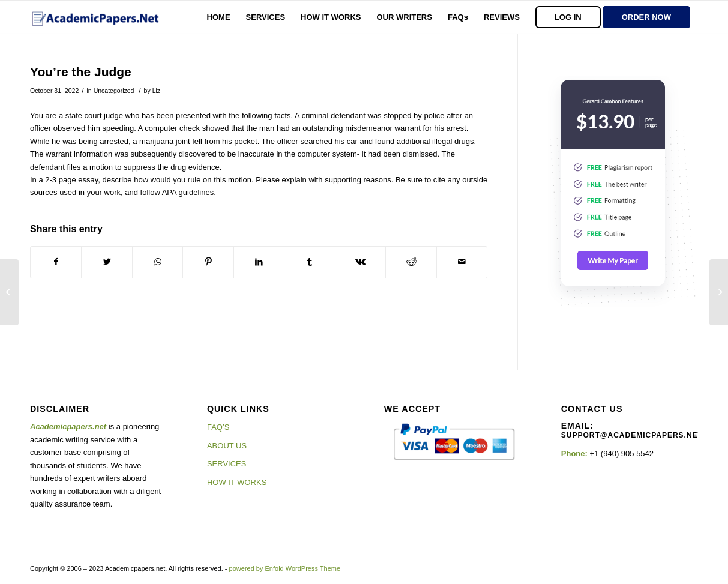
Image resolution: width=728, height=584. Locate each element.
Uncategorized (114, 91)
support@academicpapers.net (632, 435)
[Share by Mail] (462, 262)
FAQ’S (218, 427)
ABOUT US (227, 446)
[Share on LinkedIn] (259, 262)
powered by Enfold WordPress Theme (285, 568)
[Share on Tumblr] (309, 262)
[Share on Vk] (360, 262)
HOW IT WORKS (237, 482)
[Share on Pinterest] (208, 262)
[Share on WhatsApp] (158, 262)
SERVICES (227, 464)
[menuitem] (219, 17)
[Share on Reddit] (411, 262)
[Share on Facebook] (56, 262)
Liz (156, 91)
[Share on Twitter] (107, 262)
